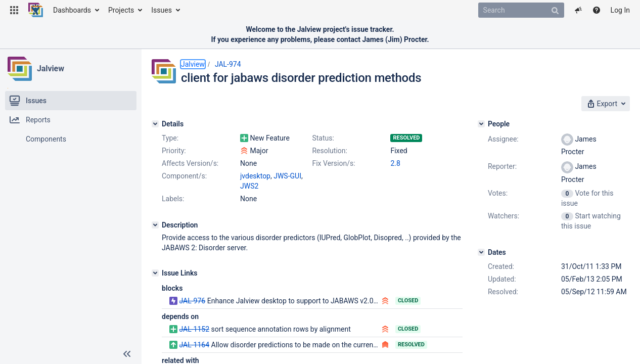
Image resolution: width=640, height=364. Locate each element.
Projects (121, 10)
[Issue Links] (155, 273)
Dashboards (72, 10)
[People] (481, 124)
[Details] (155, 124)
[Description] (155, 225)
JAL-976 (192, 301)
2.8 (395, 163)
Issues (162, 10)
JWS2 (249, 186)
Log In (620, 10)
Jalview (51, 69)
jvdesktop (255, 176)
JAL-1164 (194, 345)
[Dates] (481, 252)
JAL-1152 (194, 329)
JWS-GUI (287, 176)
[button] (14, 10)
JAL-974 (228, 64)
